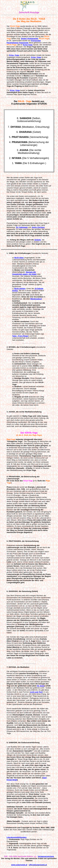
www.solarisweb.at (19, 865)
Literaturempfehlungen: (17, 837)
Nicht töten (19, 258)
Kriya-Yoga (28, 45)
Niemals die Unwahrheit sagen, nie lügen (24, 273)
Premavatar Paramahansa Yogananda (24, 42)
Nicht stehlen (20, 289)
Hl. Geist (41, 686)
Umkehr (38, 240)
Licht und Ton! (36, 692)
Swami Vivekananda (29, 39)
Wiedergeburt (36, 299)
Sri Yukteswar (22, 227)
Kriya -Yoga (14, 55)
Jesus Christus (38, 227)
